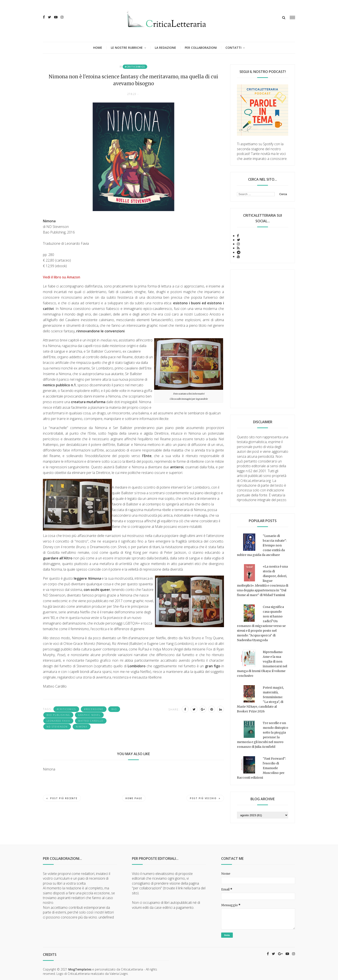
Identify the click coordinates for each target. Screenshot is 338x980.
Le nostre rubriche (127, 48)
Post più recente (62, 798)
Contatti (233, 48)
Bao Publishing (58, 715)
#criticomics (135, 67)
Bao (114, 709)
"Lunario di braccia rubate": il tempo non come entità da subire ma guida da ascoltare (262, 545)
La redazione (165, 48)
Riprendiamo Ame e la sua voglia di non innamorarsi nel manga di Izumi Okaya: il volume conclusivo (262, 664)
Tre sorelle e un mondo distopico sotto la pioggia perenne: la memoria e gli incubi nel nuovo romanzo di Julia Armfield (263, 735)
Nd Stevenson (57, 727)
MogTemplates (80, 969)
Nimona (82, 727)
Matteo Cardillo (91, 721)
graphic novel (89, 715)
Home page (134, 798)
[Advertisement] (263, 339)
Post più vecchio (205, 798)
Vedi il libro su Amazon (62, 277)
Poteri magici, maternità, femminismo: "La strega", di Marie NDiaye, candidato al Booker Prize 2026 (260, 699)
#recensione (94, 709)
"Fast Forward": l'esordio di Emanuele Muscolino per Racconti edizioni (261, 768)
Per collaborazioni (201, 48)
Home (98, 48)
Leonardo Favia (58, 721)
